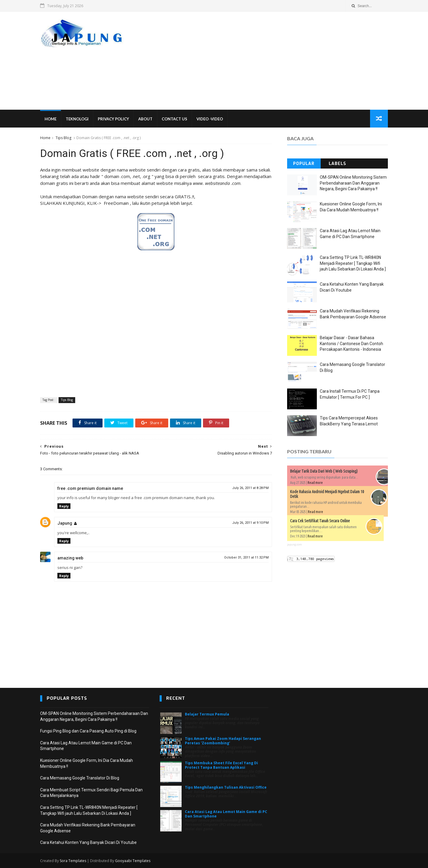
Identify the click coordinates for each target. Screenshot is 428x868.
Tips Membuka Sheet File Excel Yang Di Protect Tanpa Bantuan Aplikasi (221, 765)
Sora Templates (73, 861)
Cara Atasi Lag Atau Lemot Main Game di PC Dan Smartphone (226, 814)
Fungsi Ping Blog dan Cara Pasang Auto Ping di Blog (88, 731)
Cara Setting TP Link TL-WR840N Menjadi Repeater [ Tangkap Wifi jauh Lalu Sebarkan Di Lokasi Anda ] (353, 263)
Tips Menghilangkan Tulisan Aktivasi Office (226, 787)
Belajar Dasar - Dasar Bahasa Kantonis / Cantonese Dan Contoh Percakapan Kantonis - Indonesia (351, 343)
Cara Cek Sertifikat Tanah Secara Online (320, 521)
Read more (315, 483)
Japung (65, 523)
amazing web (70, 558)
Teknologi (77, 119)
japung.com (295, 544)
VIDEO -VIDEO (210, 119)
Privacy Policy (113, 119)
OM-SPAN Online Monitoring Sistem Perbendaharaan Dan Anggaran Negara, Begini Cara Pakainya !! (353, 183)
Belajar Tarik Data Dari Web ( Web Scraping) (324, 471)
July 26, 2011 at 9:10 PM (250, 523)
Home (51, 119)
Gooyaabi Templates (133, 861)
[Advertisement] (280, 61)
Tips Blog (63, 138)
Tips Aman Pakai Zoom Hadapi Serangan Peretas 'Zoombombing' (223, 741)
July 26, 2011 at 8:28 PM (250, 488)
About (145, 119)
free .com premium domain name (90, 488)
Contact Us (174, 119)
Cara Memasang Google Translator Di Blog (80, 778)
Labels (337, 164)
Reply (64, 506)
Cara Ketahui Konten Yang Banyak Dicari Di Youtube (88, 842)
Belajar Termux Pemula (207, 714)
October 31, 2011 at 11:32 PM (246, 558)
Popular (304, 164)
